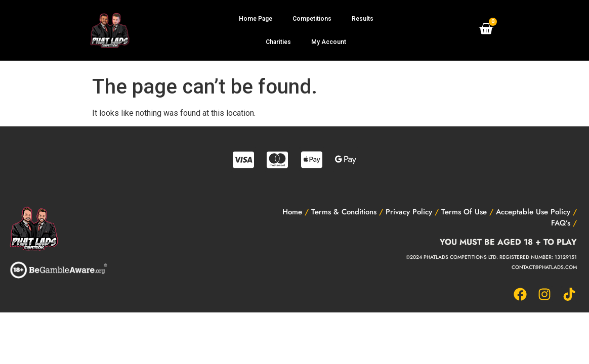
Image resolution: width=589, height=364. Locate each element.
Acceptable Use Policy (533, 212)
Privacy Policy (409, 212)
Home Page (256, 19)
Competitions (312, 19)
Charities (278, 42)
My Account (329, 42)
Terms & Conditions (344, 212)
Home (292, 212)
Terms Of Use (464, 212)
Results (363, 19)
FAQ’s (561, 223)
